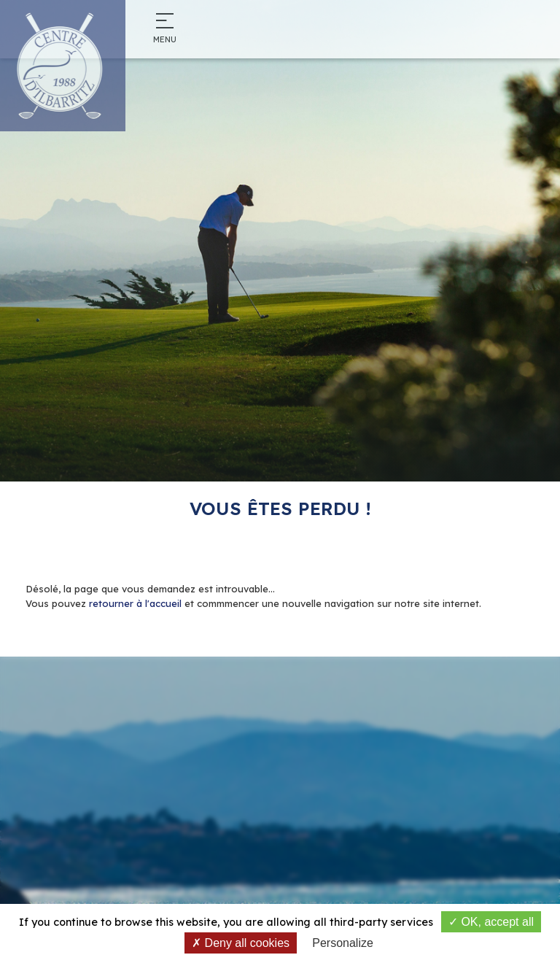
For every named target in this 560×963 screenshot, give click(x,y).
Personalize (343, 943)
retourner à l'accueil (135, 603)
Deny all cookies (241, 943)
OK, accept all (491, 922)
